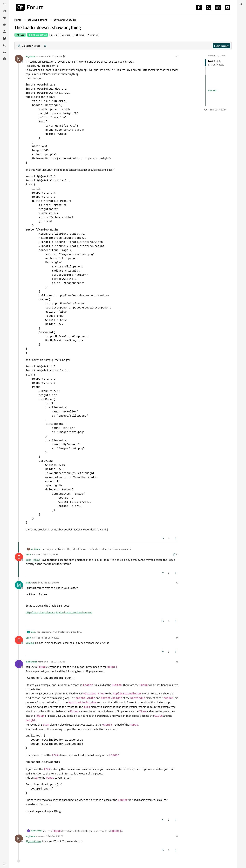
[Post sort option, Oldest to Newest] (29, 46)
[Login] (242, 4)
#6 (177, 836)
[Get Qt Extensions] (4, 52)
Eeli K (28, 555)
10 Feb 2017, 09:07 (50, 583)
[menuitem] (242, 4)
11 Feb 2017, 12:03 (56, 662)
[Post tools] (175, 538)
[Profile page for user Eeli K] (19, 557)
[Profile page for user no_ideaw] (19, 59)
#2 (177, 555)
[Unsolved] (4, 59)
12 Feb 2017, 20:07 (54, 836)
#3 (177, 583)
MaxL (28, 583)
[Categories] (4, 4)
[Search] (4, 45)
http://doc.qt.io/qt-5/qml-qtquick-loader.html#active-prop (59, 612)
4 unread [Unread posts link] (212, 90)
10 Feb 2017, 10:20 (50, 638)
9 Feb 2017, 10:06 (54, 56)
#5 (177, 662)
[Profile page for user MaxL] (19, 585)
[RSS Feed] (45, 46)
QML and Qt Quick (38, 35)
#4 (177, 638)
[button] (4, 864)
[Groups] (4, 38)
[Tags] (4, 18)
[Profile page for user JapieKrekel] (19, 664)
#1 (177, 56)
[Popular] (4, 25)
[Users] (4, 31)
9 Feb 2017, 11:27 (49, 555)
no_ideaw (30, 56)
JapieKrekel (31, 662)
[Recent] (4, 11)
